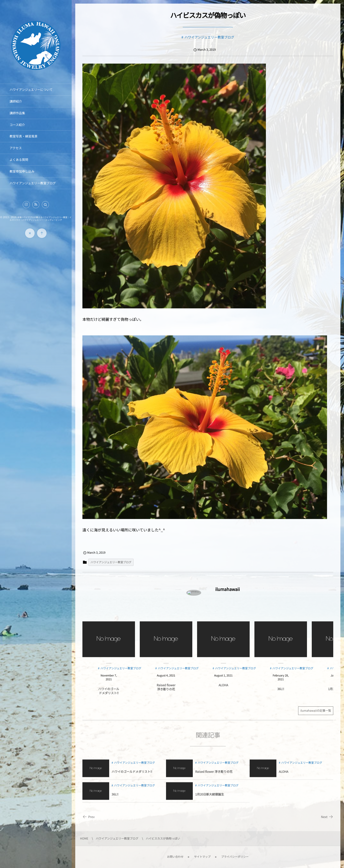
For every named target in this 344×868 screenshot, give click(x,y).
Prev (89, 817)
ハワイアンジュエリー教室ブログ (209, 37)
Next (327, 817)
